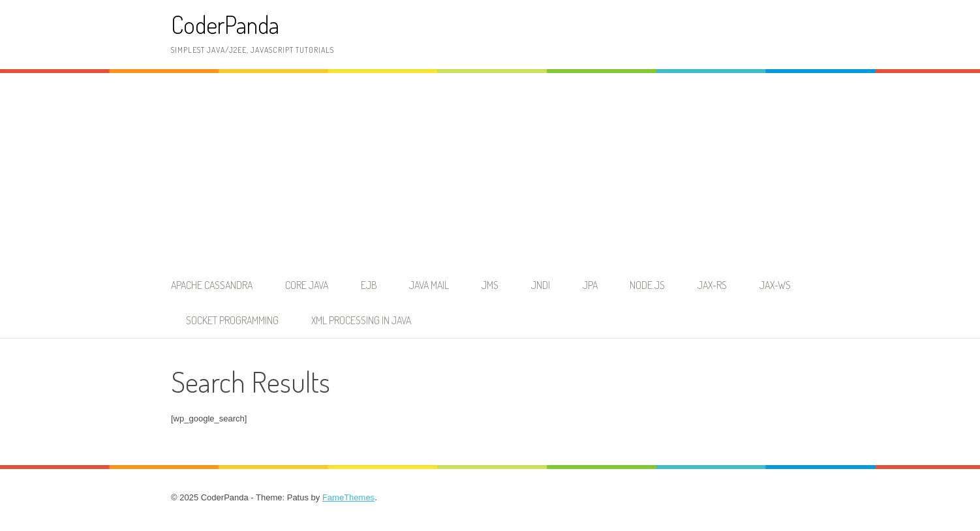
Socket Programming (232, 320)
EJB (369, 285)
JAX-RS (712, 285)
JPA (590, 285)
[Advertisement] (490, 170)
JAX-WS (775, 285)
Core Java (307, 285)
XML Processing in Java (361, 320)
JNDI (541, 285)
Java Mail (429, 285)
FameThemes (348, 497)
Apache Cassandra (212, 285)
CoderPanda (225, 24)
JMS (490, 285)
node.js (647, 285)
